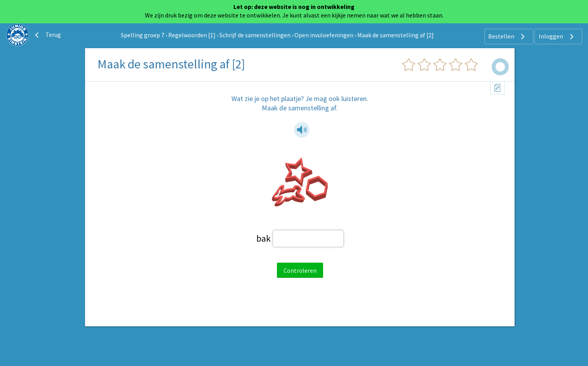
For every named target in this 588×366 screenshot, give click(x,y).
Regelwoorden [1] (192, 35)
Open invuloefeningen (324, 35)
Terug (47, 35)
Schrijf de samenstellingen (255, 35)
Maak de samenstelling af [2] (396, 35)
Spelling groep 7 (143, 35)
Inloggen (557, 37)
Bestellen (507, 37)
